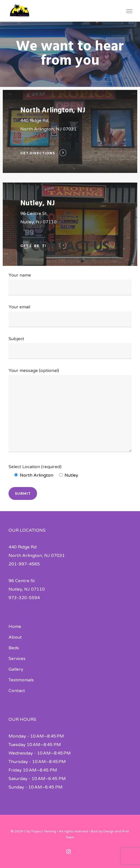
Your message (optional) (70, 412)
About (15, 637)
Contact (17, 691)
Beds (14, 648)
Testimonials (21, 680)
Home (15, 627)
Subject (70, 348)
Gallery (16, 669)
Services (17, 659)
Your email (70, 316)
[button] (129, 11)
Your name (70, 284)
